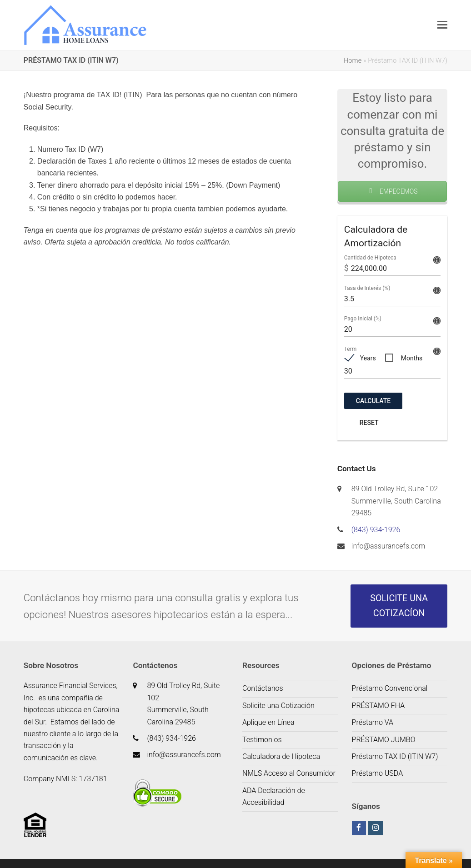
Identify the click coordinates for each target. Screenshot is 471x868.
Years (368, 358)
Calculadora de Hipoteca (281, 756)
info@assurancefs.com (388, 546)
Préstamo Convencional (390, 688)
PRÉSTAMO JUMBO (384, 740)
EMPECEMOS (392, 191)
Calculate (373, 401)
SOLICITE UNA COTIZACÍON (399, 606)
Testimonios (262, 740)
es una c (52, 698)
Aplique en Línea (268, 722)
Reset (369, 423)
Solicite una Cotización (278, 706)
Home (353, 60)
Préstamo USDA (378, 773)
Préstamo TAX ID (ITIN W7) (395, 756)
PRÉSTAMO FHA (378, 706)
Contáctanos (263, 688)
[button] (442, 25)
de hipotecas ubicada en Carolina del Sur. (72, 710)
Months (412, 358)
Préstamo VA (373, 722)
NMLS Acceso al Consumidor (289, 773)
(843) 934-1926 (376, 530)
